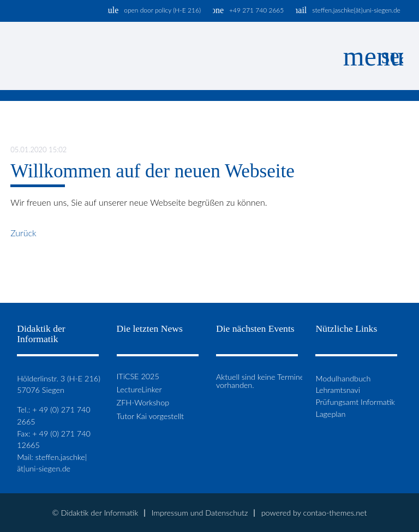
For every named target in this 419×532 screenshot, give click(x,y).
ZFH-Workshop (143, 403)
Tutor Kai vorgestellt (150, 416)
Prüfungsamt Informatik (355, 402)
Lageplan (330, 414)
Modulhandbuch (343, 378)
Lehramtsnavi (338, 390)
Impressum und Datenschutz (200, 513)
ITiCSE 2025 (138, 376)
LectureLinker (139, 390)
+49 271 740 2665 (256, 10)
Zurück (23, 233)
